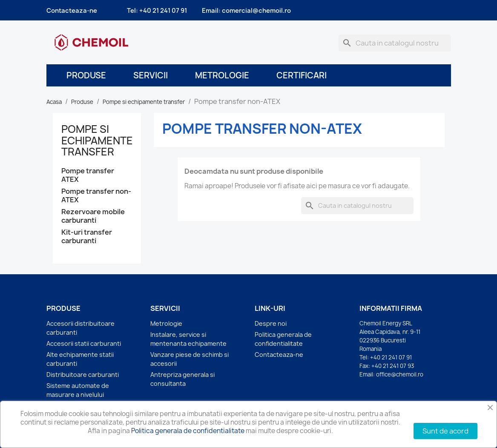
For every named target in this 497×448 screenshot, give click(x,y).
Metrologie (222, 75)
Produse (86, 75)
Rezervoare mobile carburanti (93, 216)
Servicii (151, 75)
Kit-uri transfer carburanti (87, 237)
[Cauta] (395, 43)
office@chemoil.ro (400, 374)
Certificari (302, 75)
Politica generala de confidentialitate (188, 431)
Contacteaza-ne (72, 11)
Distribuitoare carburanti (83, 375)
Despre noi (271, 323)
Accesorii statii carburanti (84, 343)
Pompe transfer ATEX (88, 175)
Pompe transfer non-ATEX (96, 196)
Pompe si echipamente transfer (97, 140)
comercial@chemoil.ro (256, 11)
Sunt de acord (445, 431)
